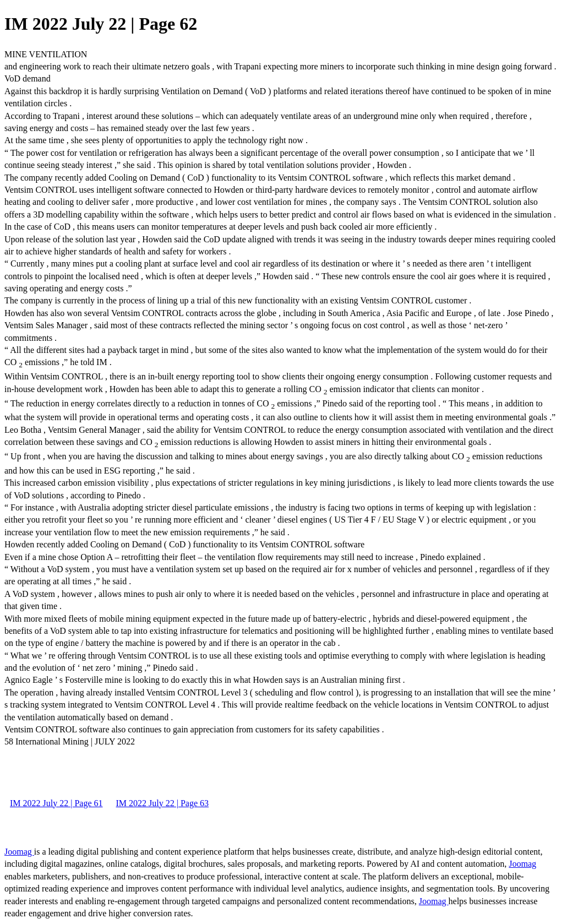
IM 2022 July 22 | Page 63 (163, 803)
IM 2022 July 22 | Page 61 (56, 803)
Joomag (19, 852)
